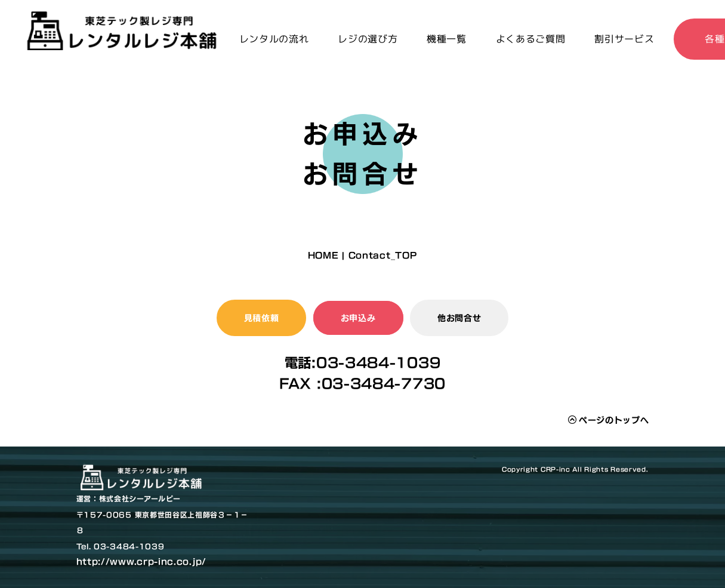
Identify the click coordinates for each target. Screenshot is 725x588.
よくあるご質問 (531, 39)
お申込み (358, 318)
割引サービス (624, 39)
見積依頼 (262, 318)
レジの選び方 (368, 39)
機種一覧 (447, 39)
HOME (323, 255)
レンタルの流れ (274, 39)
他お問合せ (459, 318)
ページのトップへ (608, 420)
